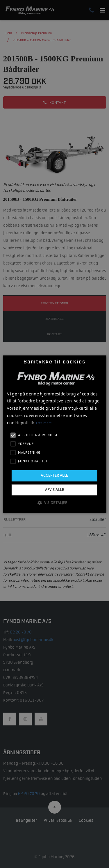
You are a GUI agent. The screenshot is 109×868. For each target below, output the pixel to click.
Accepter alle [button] (54, 476)
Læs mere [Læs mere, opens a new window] (44, 423)
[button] (54, 503)
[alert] (54, 434)
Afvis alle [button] (54, 490)
